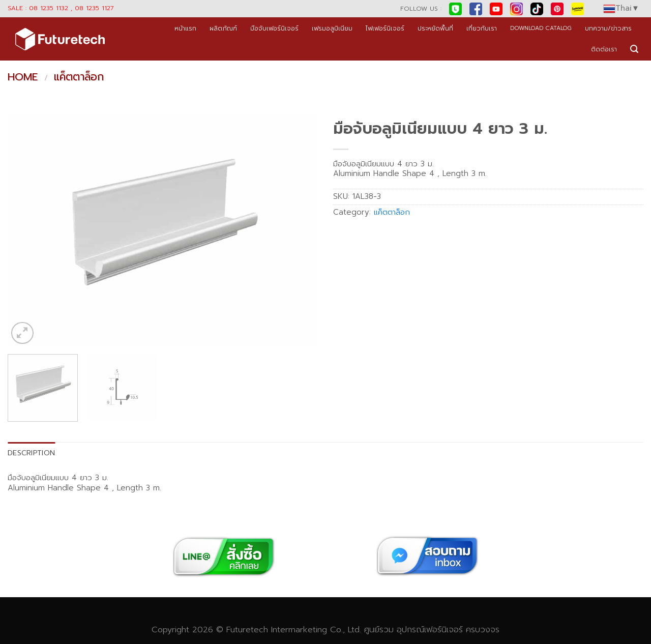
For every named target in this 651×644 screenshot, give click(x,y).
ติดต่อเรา (604, 49)
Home (23, 77)
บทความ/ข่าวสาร (608, 28)
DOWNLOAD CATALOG (541, 28)
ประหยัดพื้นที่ (435, 28)
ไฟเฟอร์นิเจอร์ (385, 28)
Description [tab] (31, 453)
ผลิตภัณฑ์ (223, 28)
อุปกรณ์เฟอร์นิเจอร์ (430, 630)
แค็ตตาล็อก (79, 77)
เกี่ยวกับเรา (482, 28)
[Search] (634, 49)
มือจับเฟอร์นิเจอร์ (274, 28)
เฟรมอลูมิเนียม (332, 28)
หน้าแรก (185, 28)
